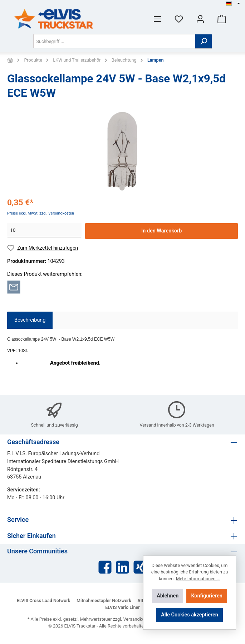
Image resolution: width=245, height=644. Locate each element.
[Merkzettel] (179, 19)
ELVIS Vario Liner (122, 607)
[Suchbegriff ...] (114, 41)
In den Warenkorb (161, 231)
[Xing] (140, 567)
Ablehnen (168, 596)
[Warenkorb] (222, 19)
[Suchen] (204, 41)
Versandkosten (138, 619)
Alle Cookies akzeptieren (190, 615)
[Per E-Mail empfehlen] (14, 287)
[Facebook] (105, 567)
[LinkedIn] (122, 567)
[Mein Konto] (200, 19)
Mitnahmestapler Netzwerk (104, 600)
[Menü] (157, 19)
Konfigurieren (207, 596)
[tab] (30, 320)
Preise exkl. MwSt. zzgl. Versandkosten (41, 213)
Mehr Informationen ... (198, 579)
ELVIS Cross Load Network (44, 600)
